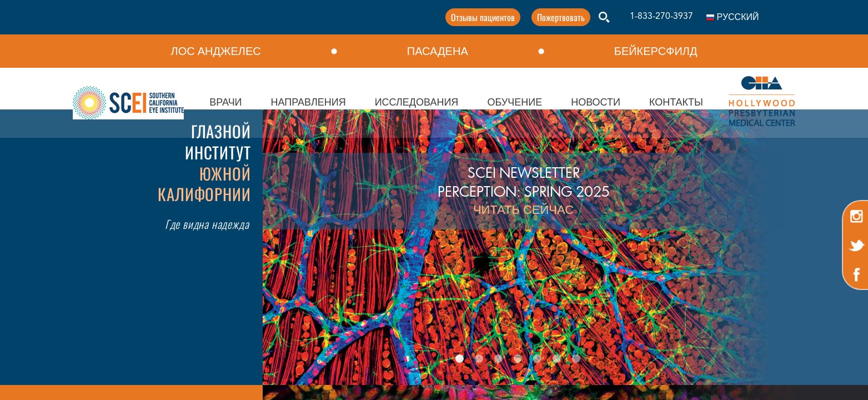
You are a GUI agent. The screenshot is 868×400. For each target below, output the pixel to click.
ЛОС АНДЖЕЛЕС (216, 51)
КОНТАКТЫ (676, 103)
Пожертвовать (526, 17)
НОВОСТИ (596, 103)
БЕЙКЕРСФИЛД (656, 51)
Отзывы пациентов (448, 17)
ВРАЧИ (225, 103)
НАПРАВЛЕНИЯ (308, 103)
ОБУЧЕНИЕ (515, 103)
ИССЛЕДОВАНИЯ (417, 103)
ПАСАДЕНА (438, 51)
